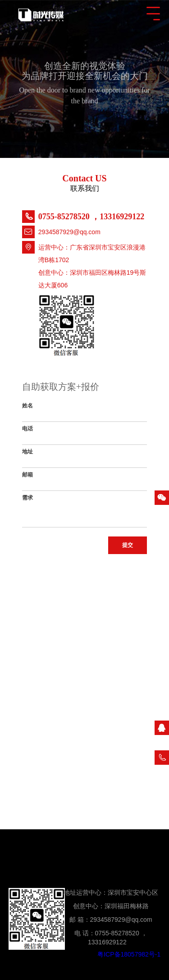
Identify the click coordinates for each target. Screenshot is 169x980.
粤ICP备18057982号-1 (129, 954)
